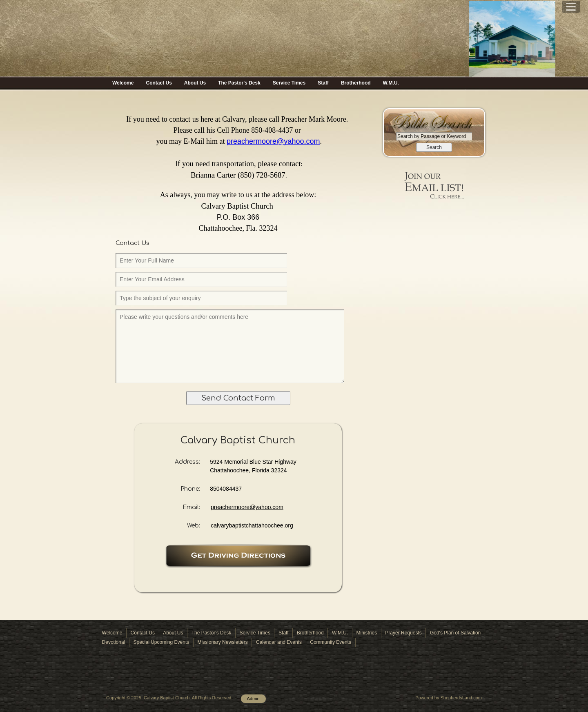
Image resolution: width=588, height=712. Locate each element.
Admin (253, 699)
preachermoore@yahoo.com (247, 507)
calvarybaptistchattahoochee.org (252, 525)
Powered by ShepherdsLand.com (449, 698)
